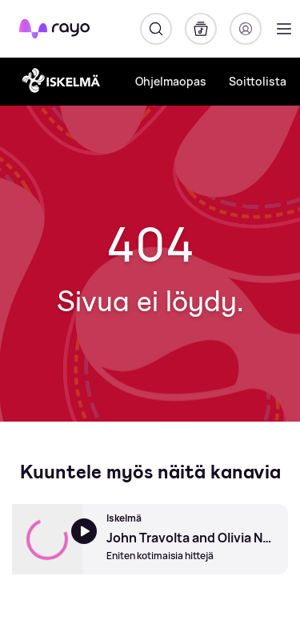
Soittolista (258, 81)
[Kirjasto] (201, 29)
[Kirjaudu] (246, 29)
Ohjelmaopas (171, 81)
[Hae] (156, 29)
